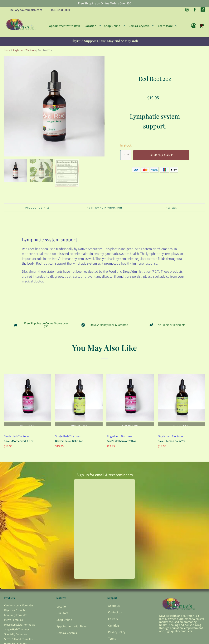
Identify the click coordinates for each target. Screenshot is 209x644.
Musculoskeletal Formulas (19, 627)
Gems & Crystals (67, 635)
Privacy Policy (117, 634)
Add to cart (161, 154)
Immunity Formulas (16, 617)
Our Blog (114, 627)
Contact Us (115, 614)
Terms (112, 641)
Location (62, 608)
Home (7, 49)
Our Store (62, 615)
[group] (54, 105)
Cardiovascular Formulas (19, 607)
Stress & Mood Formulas (18, 641)
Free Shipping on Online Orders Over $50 (104, 4)
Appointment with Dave (71, 628)
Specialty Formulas (15, 636)
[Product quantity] (126, 154)
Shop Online (64, 622)
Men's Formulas (13, 622)
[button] (16, 169)
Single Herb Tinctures (24, 49)
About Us (114, 608)
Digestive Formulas (15, 612)
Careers (113, 621)
